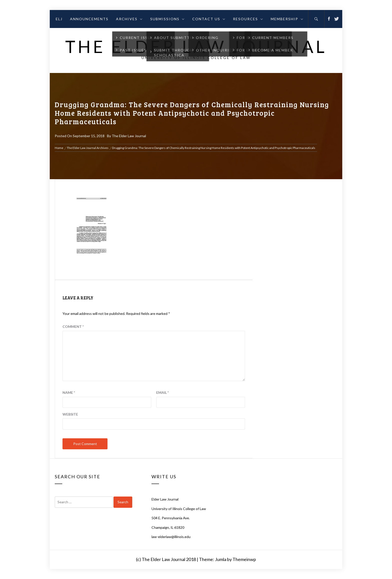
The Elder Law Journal (196, 46)
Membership (287, 19)
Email (162, 392)
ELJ (59, 19)
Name (69, 392)
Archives (129, 19)
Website (70, 414)
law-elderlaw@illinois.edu (171, 537)
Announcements (89, 19)
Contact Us (209, 19)
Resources (248, 19)
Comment (73, 326)
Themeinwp (244, 559)
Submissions (167, 19)
